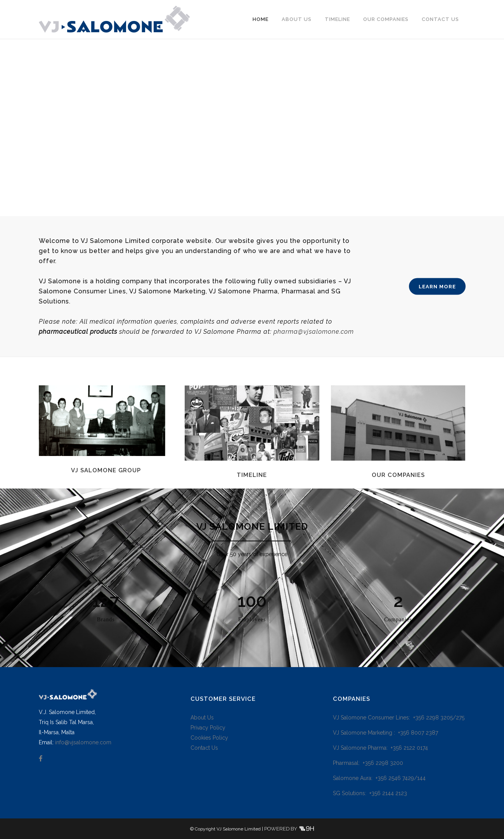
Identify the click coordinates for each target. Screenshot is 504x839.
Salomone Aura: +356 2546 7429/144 (379, 778)
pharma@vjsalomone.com (314, 332)
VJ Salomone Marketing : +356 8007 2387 (385, 733)
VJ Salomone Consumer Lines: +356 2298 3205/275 (399, 718)
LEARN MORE (437, 286)
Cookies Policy (209, 738)
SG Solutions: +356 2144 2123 (370, 793)
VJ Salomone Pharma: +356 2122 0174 (380, 748)
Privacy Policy (208, 728)
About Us (202, 718)
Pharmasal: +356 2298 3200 (368, 763)
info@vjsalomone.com (83, 742)
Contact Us (204, 748)
